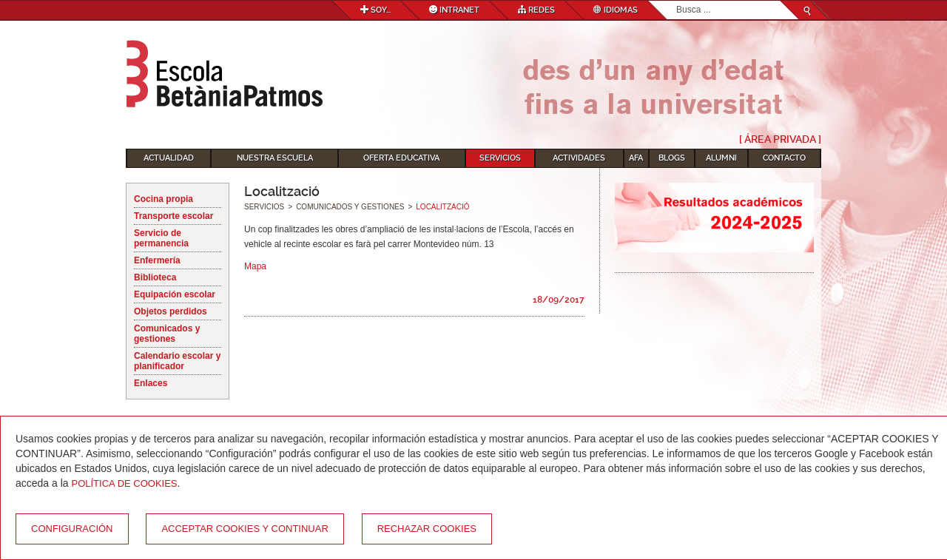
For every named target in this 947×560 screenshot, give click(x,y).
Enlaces (151, 383)
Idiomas (616, 10)
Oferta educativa (401, 158)
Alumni (721, 158)
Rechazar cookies (427, 529)
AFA (636, 158)
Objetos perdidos (171, 311)
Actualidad (169, 158)
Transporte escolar (173, 216)
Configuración (72, 529)
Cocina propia (164, 199)
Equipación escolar (175, 294)
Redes (536, 10)
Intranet (454, 10)
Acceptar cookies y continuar (245, 529)
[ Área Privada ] (780, 139)
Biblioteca (155, 277)
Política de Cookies (125, 483)
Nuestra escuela (275, 158)
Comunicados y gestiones (167, 334)
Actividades (579, 158)
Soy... (375, 10)
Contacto (784, 158)
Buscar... (677, 1)
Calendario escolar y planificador (177, 361)
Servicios (500, 158)
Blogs (672, 158)
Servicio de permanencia (161, 238)
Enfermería (157, 260)
